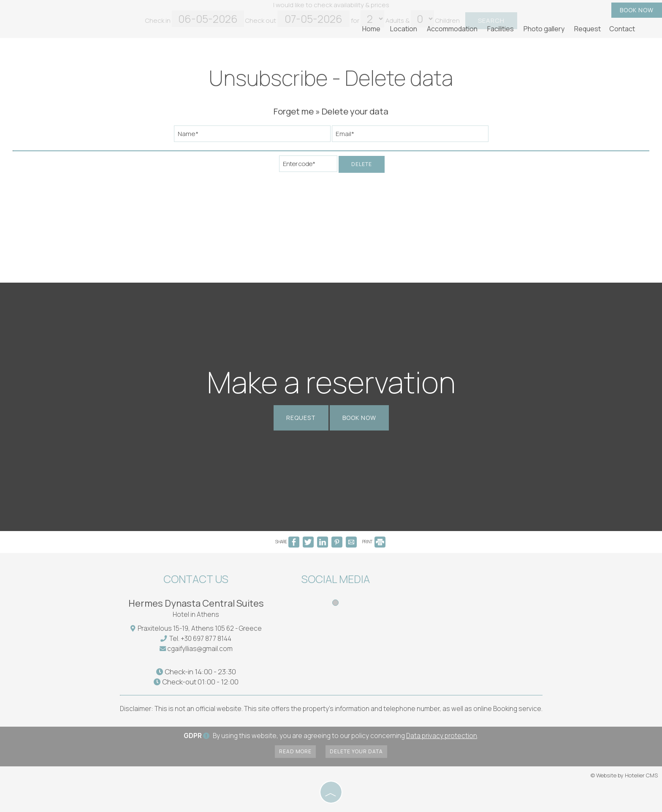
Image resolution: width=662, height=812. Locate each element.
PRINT (374, 542)
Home (371, 29)
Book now (637, 10)
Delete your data (356, 751)
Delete (362, 164)
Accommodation (452, 29)
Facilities (501, 29)
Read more (295, 751)
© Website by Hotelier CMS (624, 775)
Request (587, 29)
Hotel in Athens (196, 614)
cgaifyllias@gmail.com (200, 649)
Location (404, 29)
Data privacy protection (442, 736)
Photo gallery (544, 29)
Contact (622, 29)
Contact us (196, 579)
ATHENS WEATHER (462, 602)
